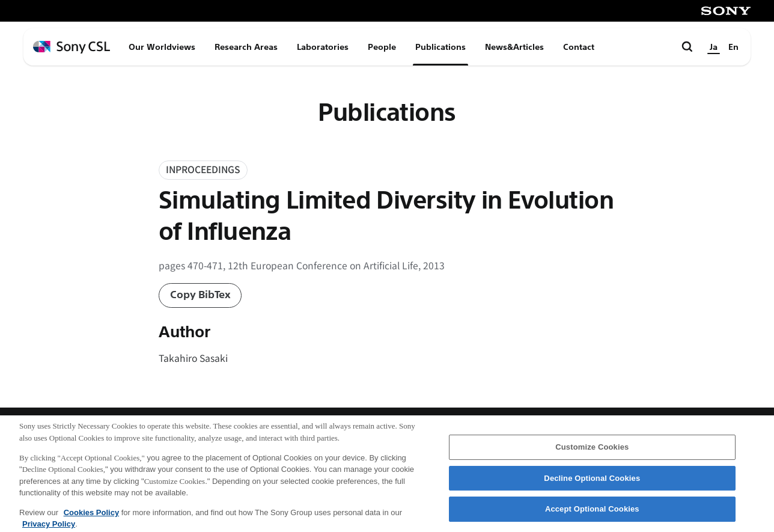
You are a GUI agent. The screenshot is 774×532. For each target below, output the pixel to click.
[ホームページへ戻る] (72, 47)
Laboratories (323, 47)
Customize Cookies (592, 451)
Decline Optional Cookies (592, 482)
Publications (440, 47)
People (382, 47)
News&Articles (514, 47)
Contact (579, 47)
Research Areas (246, 47)
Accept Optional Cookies (592, 514)
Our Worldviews (162, 47)
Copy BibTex (200, 295)
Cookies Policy (91, 517)
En (733, 47)
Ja (714, 47)
